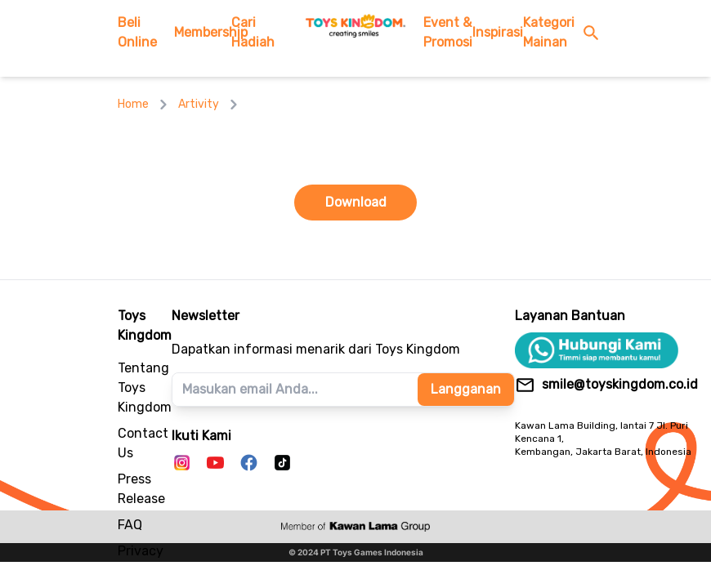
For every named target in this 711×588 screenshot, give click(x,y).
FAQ (130, 525)
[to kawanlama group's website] (355, 527)
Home (133, 104)
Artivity (199, 104)
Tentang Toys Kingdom (145, 388)
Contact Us (143, 443)
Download (356, 202)
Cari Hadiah (253, 32)
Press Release (141, 489)
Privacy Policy (141, 561)
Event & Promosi (448, 32)
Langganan (466, 389)
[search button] (595, 33)
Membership (202, 32)
